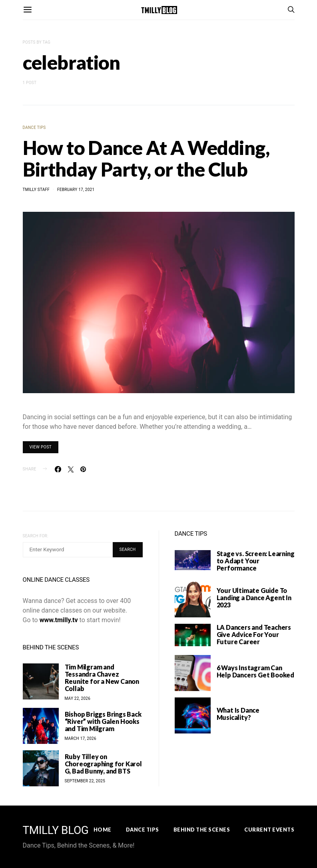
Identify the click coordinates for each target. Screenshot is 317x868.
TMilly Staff (36, 190)
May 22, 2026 (78, 698)
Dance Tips (34, 128)
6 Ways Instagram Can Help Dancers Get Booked (255, 671)
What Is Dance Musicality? (238, 714)
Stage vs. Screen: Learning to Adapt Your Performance (256, 561)
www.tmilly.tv (59, 620)
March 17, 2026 (81, 738)
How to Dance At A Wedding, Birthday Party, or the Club (146, 158)
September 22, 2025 (85, 781)
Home (103, 830)
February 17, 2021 (76, 190)
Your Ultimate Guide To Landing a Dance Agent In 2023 (254, 598)
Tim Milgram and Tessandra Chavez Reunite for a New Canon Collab (102, 678)
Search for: (36, 536)
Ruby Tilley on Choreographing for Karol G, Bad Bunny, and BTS (103, 764)
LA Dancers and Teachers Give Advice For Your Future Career (254, 634)
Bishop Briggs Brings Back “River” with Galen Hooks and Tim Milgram (103, 721)
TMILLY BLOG (56, 830)
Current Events (269, 830)
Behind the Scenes (202, 830)
